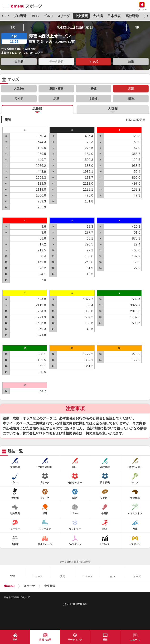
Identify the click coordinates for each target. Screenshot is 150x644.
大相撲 (98, 16)
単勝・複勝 (56, 89)
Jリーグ (64, 16)
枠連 (94, 89)
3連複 (94, 99)
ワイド (19, 99)
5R (137, 27)
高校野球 (132, 16)
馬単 (56, 99)
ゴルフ (48, 16)
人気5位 (19, 89)
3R (13, 27)
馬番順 (37, 109)
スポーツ (29, 586)
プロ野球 (20, 16)
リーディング (75, 640)
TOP (5, 16)
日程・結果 (45, 640)
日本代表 (114, 16)
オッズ (94, 62)
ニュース (135, 640)
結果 (131, 62)
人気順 (113, 109)
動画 (105, 640)
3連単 (131, 99)
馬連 (131, 89)
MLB (35, 16)
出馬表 (19, 62)
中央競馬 (81, 16)
